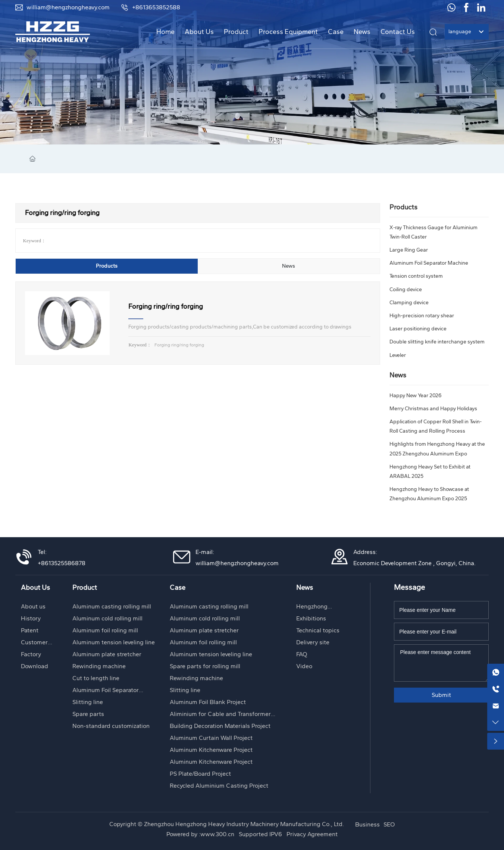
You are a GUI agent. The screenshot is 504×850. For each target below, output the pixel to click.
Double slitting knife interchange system (437, 342)
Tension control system (416, 276)
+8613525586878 (62, 563)
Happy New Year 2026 (416, 396)
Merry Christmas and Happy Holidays (433, 409)
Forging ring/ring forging (166, 306)
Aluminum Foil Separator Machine (429, 263)
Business (367, 824)
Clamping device (409, 303)
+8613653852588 (151, 7)
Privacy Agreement (312, 834)
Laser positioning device (418, 329)
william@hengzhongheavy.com (62, 7)
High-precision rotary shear (422, 316)
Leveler (398, 355)
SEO (389, 824)
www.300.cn (218, 834)
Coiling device (406, 289)
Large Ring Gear (409, 250)
